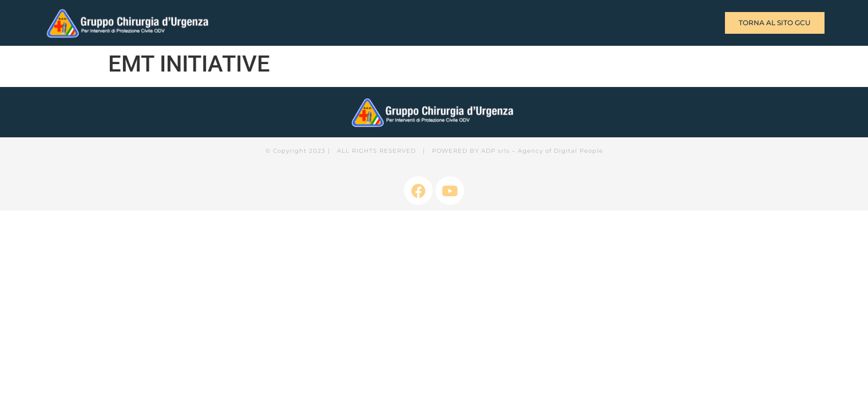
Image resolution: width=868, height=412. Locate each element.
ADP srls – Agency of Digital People (542, 151)
